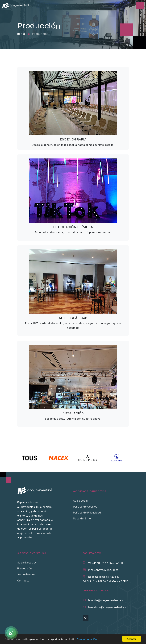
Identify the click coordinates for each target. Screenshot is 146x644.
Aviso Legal (80, 501)
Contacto (23, 581)
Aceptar (131, 639)
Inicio (21, 36)
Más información (87, 639)
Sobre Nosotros (27, 563)
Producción (40, 36)
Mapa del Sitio (82, 519)
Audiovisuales (26, 574)
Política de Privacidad (87, 513)
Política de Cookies (85, 507)
